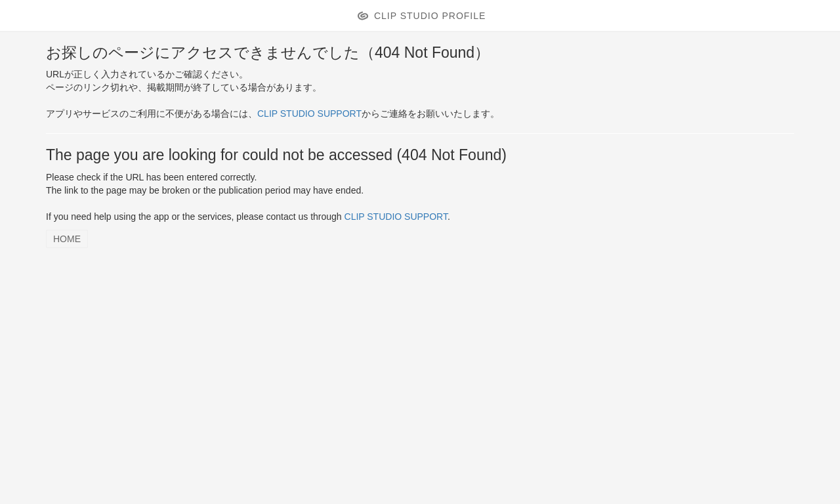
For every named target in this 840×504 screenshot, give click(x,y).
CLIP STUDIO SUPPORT (309, 114)
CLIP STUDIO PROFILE (430, 16)
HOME (67, 239)
